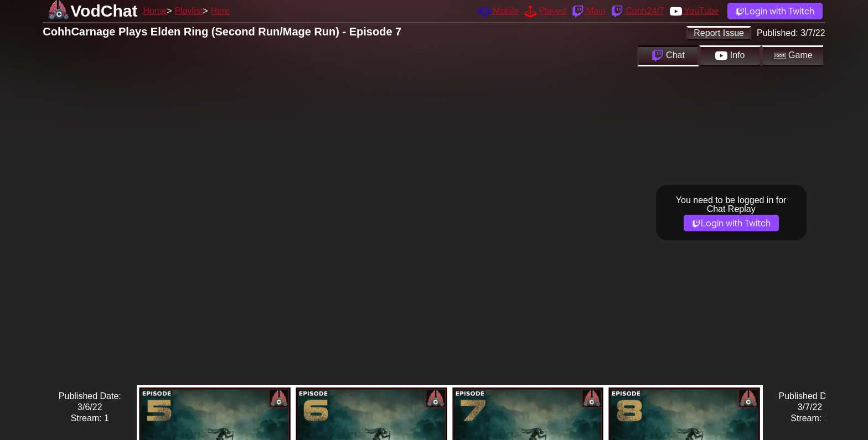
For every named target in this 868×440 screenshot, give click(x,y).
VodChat (104, 11)
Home (155, 11)
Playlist (188, 11)
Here (221, 11)
